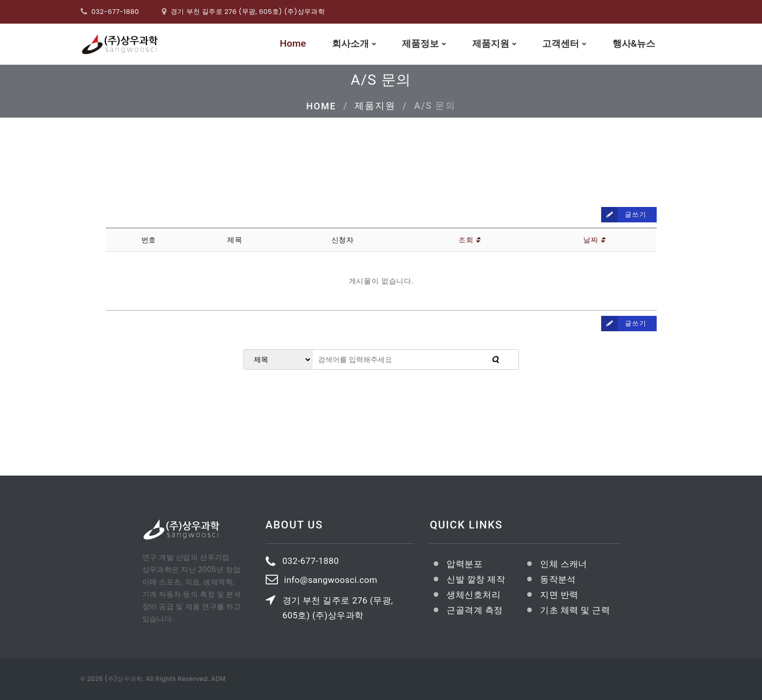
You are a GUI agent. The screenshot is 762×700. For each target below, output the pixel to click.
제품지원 (491, 43)
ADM (218, 679)
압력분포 (464, 564)
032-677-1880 (115, 12)
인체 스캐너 (564, 564)
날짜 (594, 240)
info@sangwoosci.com (331, 580)
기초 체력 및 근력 (575, 610)
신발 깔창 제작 (476, 579)
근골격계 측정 (475, 610)
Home (293, 44)
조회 (469, 240)
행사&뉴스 (634, 43)
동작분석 (558, 579)
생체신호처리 (473, 595)
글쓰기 (624, 215)
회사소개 (350, 43)
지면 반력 (559, 595)
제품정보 (420, 43)
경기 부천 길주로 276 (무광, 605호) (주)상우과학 (338, 608)
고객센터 (561, 43)
